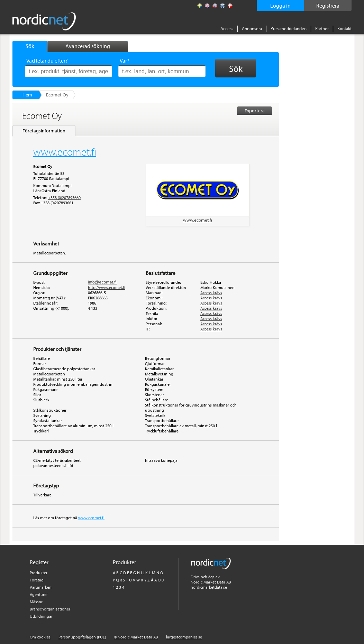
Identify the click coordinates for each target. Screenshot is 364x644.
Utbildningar (41, 616)
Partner (322, 28)
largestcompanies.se (184, 637)
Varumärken (41, 587)
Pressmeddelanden (289, 28)
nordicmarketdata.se (209, 587)
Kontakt (344, 28)
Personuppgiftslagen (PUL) (82, 637)
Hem (27, 95)
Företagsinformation (44, 131)
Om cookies (40, 637)
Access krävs (211, 293)
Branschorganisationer (50, 609)
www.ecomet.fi (198, 220)
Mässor (36, 602)
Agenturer (39, 594)
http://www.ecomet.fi (107, 287)
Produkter (39, 573)
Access (227, 28)
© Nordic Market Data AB (136, 637)
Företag (37, 580)
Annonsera (252, 28)
